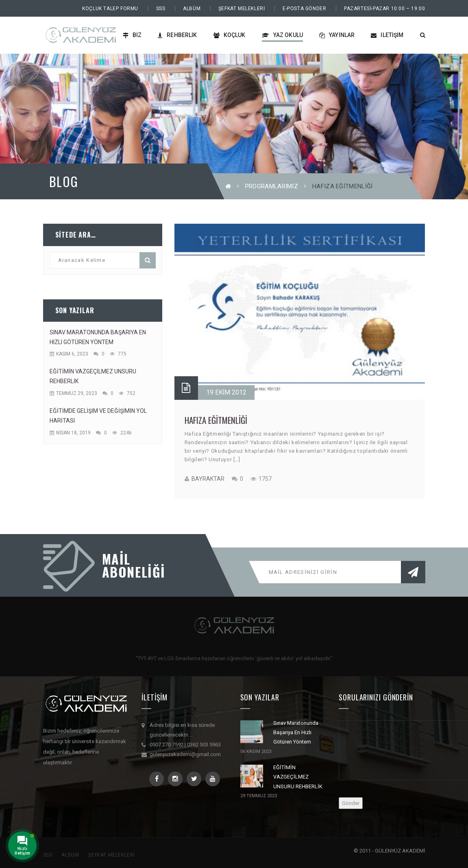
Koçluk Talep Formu (110, 9)
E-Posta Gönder (304, 9)
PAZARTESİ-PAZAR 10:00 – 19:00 (384, 9)
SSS (161, 9)
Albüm (192, 9)
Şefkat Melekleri (242, 9)
